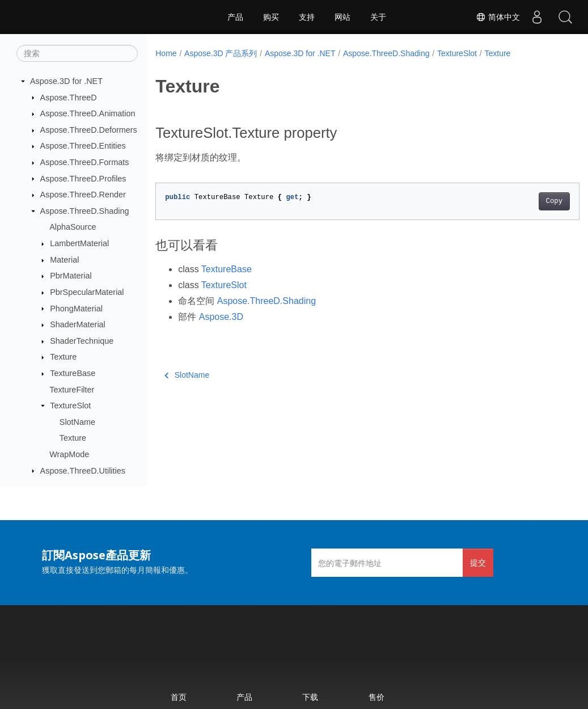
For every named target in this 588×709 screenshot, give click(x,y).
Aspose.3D (221, 317)
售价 (377, 697)
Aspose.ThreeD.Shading (85, 211)
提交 (478, 562)
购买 (271, 17)
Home (166, 53)
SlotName (77, 422)
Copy (524, 201)
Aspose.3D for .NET (66, 81)
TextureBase (73, 373)
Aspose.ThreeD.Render (83, 195)
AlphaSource (73, 227)
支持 (307, 17)
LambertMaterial (79, 243)
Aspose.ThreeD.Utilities (83, 471)
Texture (63, 357)
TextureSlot (70, 406)
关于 (378, 17)
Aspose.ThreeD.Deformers (89, 130)
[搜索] (77, 53)
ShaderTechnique (82, 341)
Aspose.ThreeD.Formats (85, 162)
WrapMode (69, 454)
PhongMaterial (76, 309)
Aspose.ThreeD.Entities (83, 146)
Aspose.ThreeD (69, 98)
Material (64, 260)
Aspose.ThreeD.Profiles (83, 179)
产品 (235, 17)
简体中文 (498, 17)
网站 (342, 17)
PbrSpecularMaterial (87, 292)
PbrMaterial (71, 276)
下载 (310, 697)
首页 (179, 697)
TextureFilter (72, 390)
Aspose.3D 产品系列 (221, 53)
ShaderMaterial (78, 324)
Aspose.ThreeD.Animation (88, 113)
